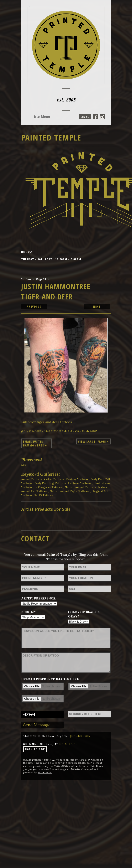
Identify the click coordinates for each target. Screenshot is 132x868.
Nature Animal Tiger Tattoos (70, 491)
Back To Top (35, 749)
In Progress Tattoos (48, 487)
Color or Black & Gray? (84, 614)
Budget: (28, 612)
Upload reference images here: (50, 679)
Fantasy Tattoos (77, 479)
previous (34, 306)
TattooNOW (45, 772)
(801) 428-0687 (80, 736)
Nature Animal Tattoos (80, 487)
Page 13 (41, 279)
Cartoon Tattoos (80, 483)
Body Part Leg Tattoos (50, 483)
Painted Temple (51, 137)
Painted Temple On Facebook (95, 117)
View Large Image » (93, 441)
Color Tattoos (54, 479)
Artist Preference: (39, 598)
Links (85, 117)
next (97, 306)
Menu (42, 116)
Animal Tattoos (32, 479)
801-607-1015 (68, 744)
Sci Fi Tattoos (44, 495)
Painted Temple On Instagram (102, 117)
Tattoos (26, 279)
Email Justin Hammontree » (35, 443)
